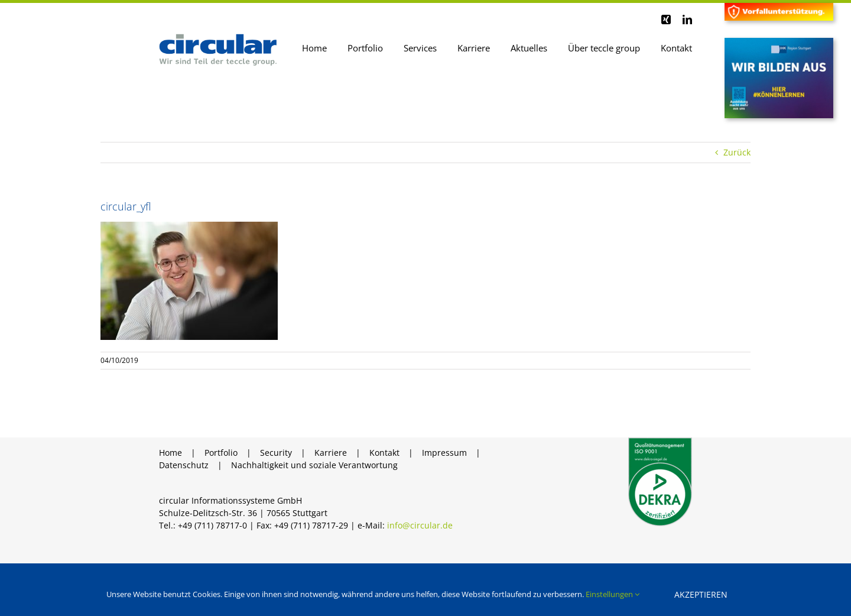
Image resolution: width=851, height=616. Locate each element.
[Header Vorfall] (779, 7)
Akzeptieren (701, 594)
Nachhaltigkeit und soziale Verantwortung (314, 465)
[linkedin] (687, 20)
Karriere (331, 453)
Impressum (444, 453)
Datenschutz (184, 465)
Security (276, 453)
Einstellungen (613, 594)
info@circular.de (420, 525)
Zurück (737, 152)
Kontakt (384, 453)
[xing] (666, 20)
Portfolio (221, 453)
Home (170, 453)
